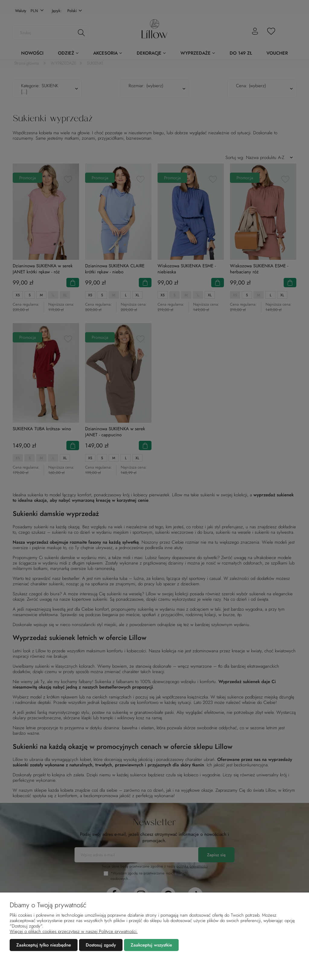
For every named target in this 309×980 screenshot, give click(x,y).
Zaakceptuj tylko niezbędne (44, 945)
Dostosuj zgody (101, 945)
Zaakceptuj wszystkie (151, 945)
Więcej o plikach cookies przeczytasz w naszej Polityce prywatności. (74, 931)
